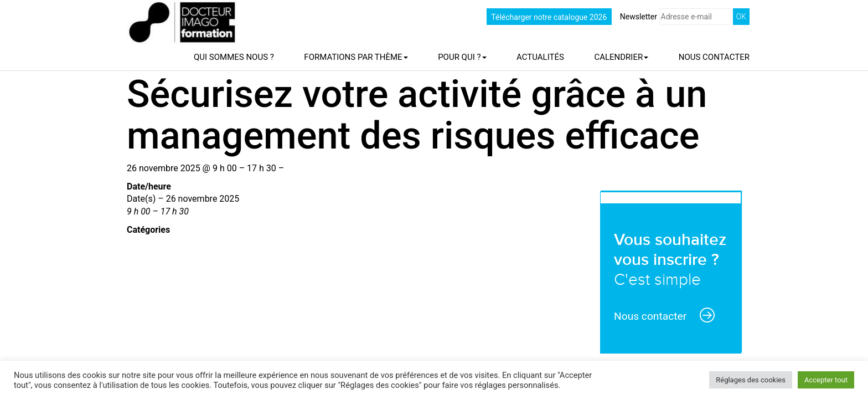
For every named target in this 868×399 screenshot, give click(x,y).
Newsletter (676, 17)
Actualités (540, 57)
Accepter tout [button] (826, 380)
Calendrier (621, 57)
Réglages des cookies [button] (751, 380)
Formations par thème (356, 57)
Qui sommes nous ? (234, 57)
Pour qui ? (462, 57)
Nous (714, 57)
